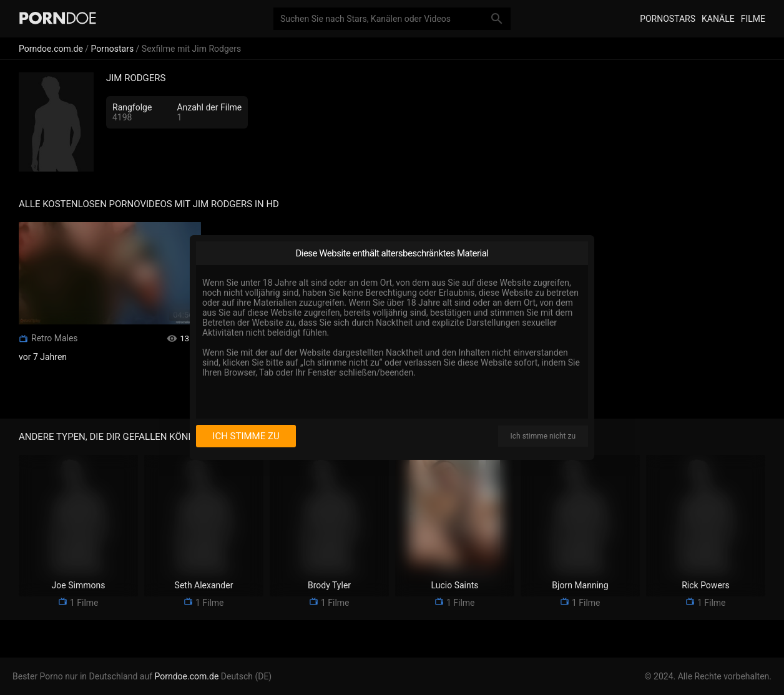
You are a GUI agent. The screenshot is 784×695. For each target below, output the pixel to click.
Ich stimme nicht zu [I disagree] (543, 436)
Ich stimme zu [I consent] (246, 436)
